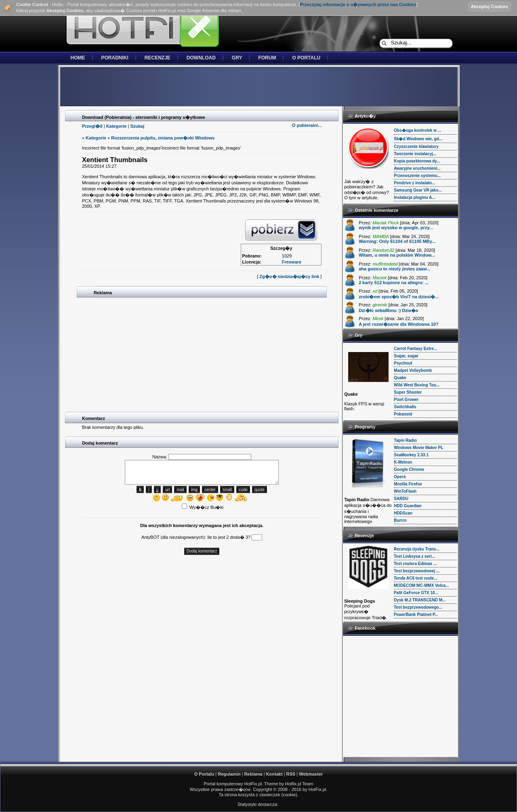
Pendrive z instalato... (414, 183)
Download (201, 58)
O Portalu (306, 58)
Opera (400, 477)
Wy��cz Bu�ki (203, 507)
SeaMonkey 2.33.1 (411, 455)
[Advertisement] (258, 87)
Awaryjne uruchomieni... (417, 168)
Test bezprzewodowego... (418, 607)
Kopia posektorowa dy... (417, 161)
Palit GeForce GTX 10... (416, 593)
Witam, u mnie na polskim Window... (397, 255)
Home (78, 58)
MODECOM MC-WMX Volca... (421, 585)
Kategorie (117, 126)
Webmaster (311, 774)
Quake (400, 378)
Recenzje (158, 58)
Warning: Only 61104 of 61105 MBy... (397, 241)
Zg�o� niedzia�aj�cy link (289, 276)
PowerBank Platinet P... (416, 615)
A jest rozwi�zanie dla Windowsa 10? (399, 324)
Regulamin (229, 774)
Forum (267, 58)
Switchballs (405, 407)
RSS (291, 774)
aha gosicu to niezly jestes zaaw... (394, 269)
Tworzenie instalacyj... (415, 154)
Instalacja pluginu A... (414, 197)
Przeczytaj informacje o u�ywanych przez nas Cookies (358, 4)
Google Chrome (409, 469)
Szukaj (137, 126)
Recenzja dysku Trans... (417, 549)
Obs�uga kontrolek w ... (417, 130)
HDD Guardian (408, 506)
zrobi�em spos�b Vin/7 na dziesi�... (399, 297)
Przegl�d (92, 126)
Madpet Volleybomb (413, 370)
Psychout (403, 363)
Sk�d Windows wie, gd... (418, 139)
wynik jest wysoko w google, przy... (396, 228)
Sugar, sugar (406, 356)
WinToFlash (405, 491)
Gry (237, 58)
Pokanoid (403, 414)
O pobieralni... (307, 125)
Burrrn (400, 520)
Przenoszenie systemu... (417, 176)
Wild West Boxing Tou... (417, 385)
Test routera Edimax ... (415, 564)
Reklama (253, 774)
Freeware (292, 262)
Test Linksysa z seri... (414, 556)
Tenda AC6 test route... (416, 578)
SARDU (401, 499)
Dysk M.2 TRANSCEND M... (420, 600)
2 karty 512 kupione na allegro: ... (394, 283)
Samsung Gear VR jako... (418, 190)
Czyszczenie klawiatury (416, 147)
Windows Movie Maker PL (418, 448)
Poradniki (115, 58)
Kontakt (274, 774)
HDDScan (403, 513)
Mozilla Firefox (408, 484)
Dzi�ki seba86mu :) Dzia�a (388, 310)
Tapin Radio (405, 440)
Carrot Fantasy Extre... (415, 349)
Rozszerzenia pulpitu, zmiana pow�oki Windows (163, 138)
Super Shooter (408, 392)
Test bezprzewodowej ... (417, 571)
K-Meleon (403, 462)
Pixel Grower (406, 400)
